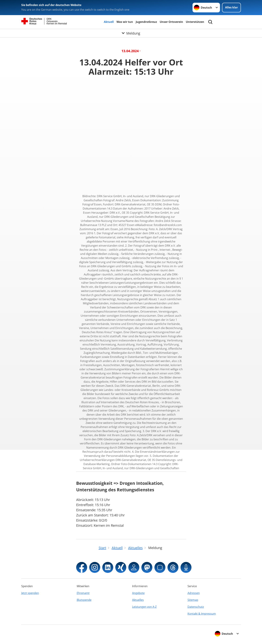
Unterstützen (195, 22)
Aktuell (109, 22)
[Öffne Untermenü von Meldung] (131, 33)
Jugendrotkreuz (146, 22)
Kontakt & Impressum (202, 614)
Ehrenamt (83, 593)
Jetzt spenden (30, 593)
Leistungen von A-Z (144, 607)
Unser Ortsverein (171, 22)
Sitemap (193, 600)
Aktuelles (138, 600)
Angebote (138, 593)
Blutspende (84, 600)
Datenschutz (196, 607)
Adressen (194, 593)
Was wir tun (125, 22)
